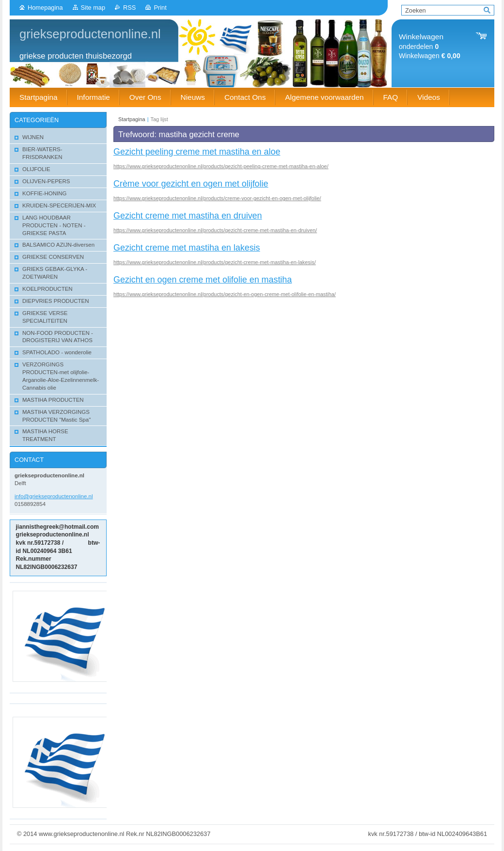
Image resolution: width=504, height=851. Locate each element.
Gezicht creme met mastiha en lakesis (187, 248)
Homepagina (45, 8)
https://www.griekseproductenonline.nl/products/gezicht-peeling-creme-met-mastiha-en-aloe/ (221, 166)
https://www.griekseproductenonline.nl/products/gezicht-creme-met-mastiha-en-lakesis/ (215, 262)
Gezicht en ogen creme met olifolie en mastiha (203, 280)
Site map (93, 8)
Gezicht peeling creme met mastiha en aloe (197, 152)
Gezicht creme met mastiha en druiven (188, 216)
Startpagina (132, 119)
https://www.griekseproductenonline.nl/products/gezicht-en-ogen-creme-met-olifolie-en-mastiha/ (225, 294)
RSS (129, 8)
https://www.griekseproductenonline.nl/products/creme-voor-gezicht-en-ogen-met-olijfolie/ (217, 198)
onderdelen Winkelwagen (430, 46)
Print (160, 8)
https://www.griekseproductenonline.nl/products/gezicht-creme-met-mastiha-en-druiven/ (215, 230)
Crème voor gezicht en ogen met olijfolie (191, 184)
